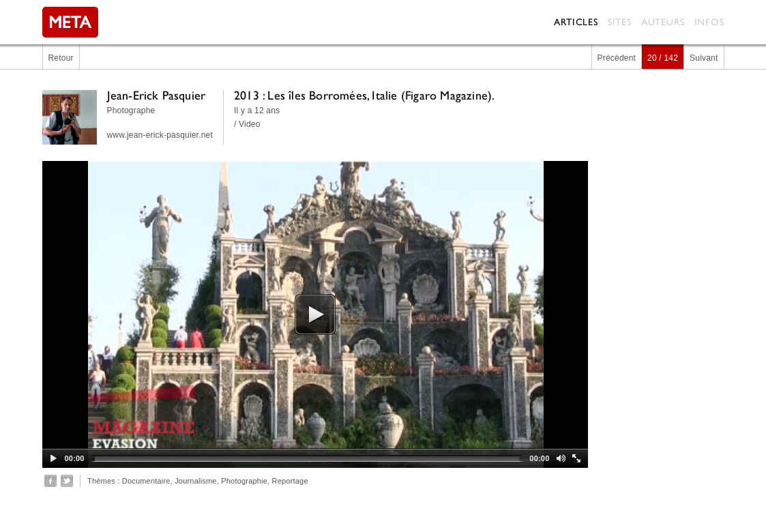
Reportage (290, 481)
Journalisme (196, 481)
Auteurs (663, 22)
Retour (61, 58)
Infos (709, 22)
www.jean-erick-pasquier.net (160, 135)
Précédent (617, 58)
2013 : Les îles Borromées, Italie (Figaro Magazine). (364, 95)
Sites (620, 22)
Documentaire (146, 481)
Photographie (244, 481)
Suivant (704, 58)
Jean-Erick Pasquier (157, 95)
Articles (576, 22)
